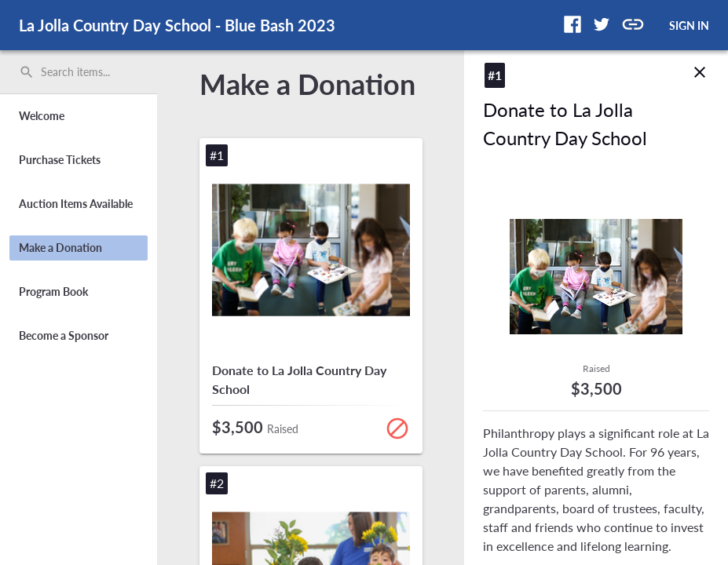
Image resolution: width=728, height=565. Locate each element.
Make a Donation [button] (60, 248)
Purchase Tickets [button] (60, 160)
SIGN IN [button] (689, 26)
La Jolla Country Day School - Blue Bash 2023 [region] (177, 25)
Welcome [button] (42, 116)
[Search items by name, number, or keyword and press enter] (84, 72)
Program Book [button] (53, 292)
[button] (573, 24)
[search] (79, 72)
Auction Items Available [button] (76, 204)
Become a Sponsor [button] (64, 335)
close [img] (700, 60)
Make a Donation (307, 84)
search (27, 72)
